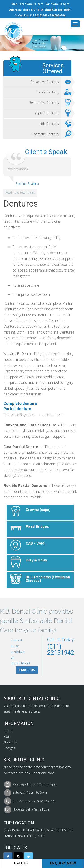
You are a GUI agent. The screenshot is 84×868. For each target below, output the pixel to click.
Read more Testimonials (20, 193)
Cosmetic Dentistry (52, 134)
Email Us (27, 670)
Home (8, 731)
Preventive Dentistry (51, 82)
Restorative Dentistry (50, 103)
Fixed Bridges (37, 527)
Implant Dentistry (53, 113)
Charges (9, 748)
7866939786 (58, 15)
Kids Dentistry (55, 124)
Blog (6, 737)
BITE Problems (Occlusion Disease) (48, 579)
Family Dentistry (54, 92)
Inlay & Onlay (36, 560)
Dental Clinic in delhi (24, 706)
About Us (10, 742)
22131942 (41, 15)
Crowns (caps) (38, 510)
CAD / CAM (35, 543)
